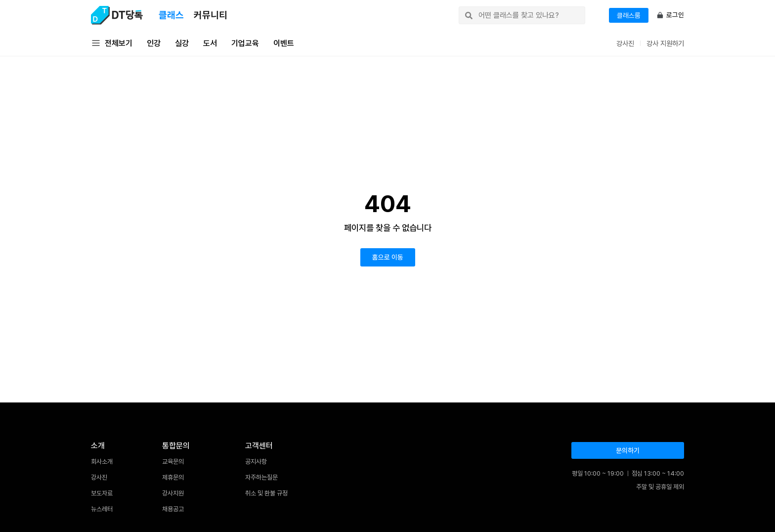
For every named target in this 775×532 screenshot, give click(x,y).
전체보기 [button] (112, 44)
